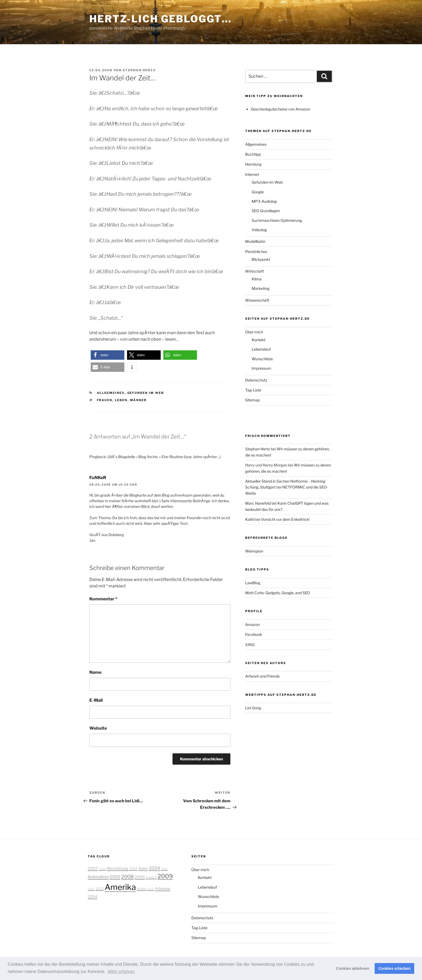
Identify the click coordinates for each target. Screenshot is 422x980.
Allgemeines (111, 393)
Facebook (254, 634)
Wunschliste (262, 359)
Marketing (261, 288)
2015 (133, 869)
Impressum (261, 368)
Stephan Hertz (139, 70)
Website (98, 728)
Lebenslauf (261, 349)
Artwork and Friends (262, 676)
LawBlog (253, 583)
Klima (257, 279)
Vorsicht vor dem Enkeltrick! (285, 519)
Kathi (250, 519)
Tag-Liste (253, 390)
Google (258, 192)
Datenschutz (256, 380)
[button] (108, 355)
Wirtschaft (254, 271)
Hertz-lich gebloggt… (161, 19)
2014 (92, 897)
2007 (93, 868)
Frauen (105, 400)
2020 (102, 869)
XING (250, 645)
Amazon (252, 624)
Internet (252, 174)
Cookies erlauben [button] (395, 968)
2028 (151, 889)
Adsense (163, 889)
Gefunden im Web (146, 393)
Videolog (259, 230)
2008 (127, 876)
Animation (98, 877)
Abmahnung (117, 868)
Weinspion (254, 551)
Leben (121, 400)
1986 (91, 889)
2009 (165, 876)
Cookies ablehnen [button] (352, 968)
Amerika (120, 887)
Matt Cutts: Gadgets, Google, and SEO (278, 593)
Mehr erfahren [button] (121, 972)
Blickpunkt (261, 259)
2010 (115, 877)
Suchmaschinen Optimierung (277, 220)
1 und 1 (151, 877)
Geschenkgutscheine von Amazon (280, 109)
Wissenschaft (257, 300)
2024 (154, 868)
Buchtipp (253, 154)
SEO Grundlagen (266, 211)
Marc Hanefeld (258, 503)
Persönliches (256, 252)
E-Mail (96, 700)
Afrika (142, 889)
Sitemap (252, 400)
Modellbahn (255, 241)
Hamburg (253, 164)
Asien (143, 868)
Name (95, 672)
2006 (140, 877)
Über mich (254, 332)
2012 (100, 889)
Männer (138, 400)
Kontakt (259, 340)
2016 (164, 869)
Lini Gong (253, 708)
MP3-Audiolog (264, 201)
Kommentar (103, 599)
